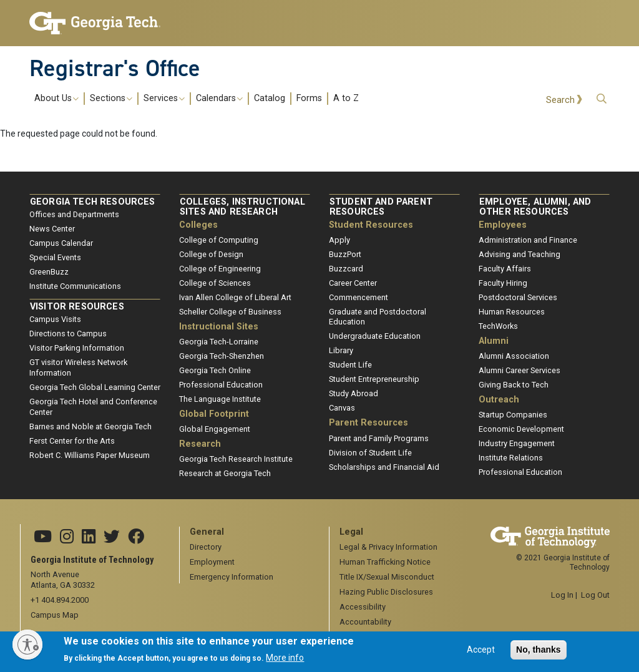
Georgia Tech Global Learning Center (95, 387)
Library (341, 350)
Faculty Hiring (503, 283)
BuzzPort (345, 254)
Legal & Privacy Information (388, 547)
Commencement (359, 297)
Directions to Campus (68, 334)
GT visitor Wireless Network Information (78, 368)
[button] (602, 99)
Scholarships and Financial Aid (384, 467)
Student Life (350, 365)
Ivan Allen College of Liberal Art (235, 297)
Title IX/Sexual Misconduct (387, 577)
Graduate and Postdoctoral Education (378, 317)
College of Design (211, 254)
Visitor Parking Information (77, 348)
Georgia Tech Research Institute (236, 459)
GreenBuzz (49, 272)
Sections (111, 99)
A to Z (346, 99)
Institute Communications (75, 286)
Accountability (365, 622)
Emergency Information (232, 577)
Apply (339, 240)
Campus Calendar (61, 243)
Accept (481, 654)
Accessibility (363, 607)
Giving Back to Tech (514, 385)
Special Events (55, 257)
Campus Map (55, 615)
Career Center (353, 283)
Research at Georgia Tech (225, 473)
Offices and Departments (74, 214)
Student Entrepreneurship (374, 379)
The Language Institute (220, 399)
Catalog (270, 99)
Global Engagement (215, 429)
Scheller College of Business (230, 312)
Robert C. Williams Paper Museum (90, 455)
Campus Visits (55, 319)
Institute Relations (511, 458)
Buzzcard (346, 269)
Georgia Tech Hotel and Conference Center (93, 407)
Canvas (342, 408)
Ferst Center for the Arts (72, 441)
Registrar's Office (115, 68)
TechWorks (498, 326)
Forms (309, 99)
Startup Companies (513, 415)
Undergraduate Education (375, 336)
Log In (562, 595)
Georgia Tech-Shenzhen (222, 356)
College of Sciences (215, 283)
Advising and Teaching (519, 254)
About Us (56, 99)
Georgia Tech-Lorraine (219, 342)
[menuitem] (197, 98)
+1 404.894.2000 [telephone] (60, 600)
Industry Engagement (517, 443)
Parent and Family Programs (379, 438)
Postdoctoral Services (518, 297)
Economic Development (521, 429)
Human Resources (512, 312)
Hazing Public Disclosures (386, 592)
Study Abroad (354, 393)
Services (164, 99)
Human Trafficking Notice (385, 562)
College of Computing (219, 240)
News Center (52, 229)
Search (560, 100)
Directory (206, 547)
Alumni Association (514, 356)
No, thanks (539, 654)
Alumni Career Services (519, 370)
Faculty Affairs (505, 269)
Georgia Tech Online (215, 370)
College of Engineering (220, 269)
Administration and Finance (528, 240)
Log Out (595, 595)
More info (285, 662)
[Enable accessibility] (27, 645)
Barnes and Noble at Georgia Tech (90, 426)
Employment (212, 562)
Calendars (219, 99)
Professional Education (221, 385)
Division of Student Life (370, 453)
